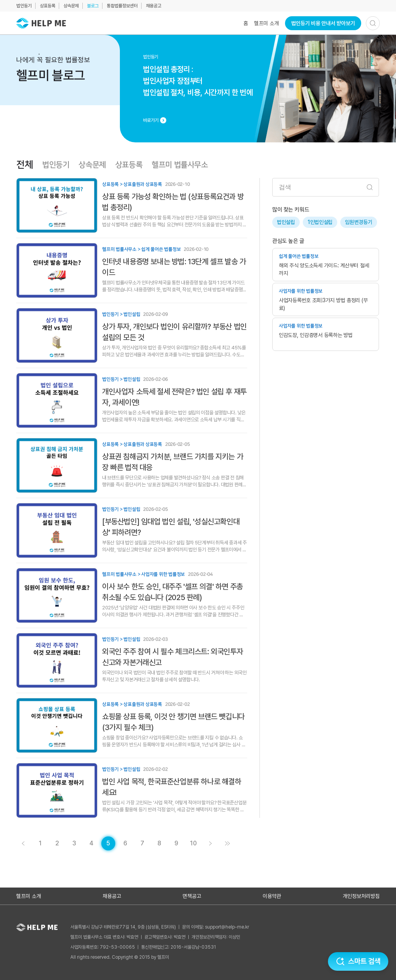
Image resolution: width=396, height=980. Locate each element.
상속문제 (71, 6)
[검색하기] (373, 23)
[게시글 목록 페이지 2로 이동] (57, 843)
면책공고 (192, 896)
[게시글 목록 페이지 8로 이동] (159, 843)
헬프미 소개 (266, 23)
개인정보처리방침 (361, 896)
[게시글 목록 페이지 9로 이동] (176, 843)
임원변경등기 (358, 222)
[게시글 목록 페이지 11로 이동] (227, 843)
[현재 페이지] (108, 843)
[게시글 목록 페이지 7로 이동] (142, 843)
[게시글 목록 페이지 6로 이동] (125, 843)
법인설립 (286, 222)
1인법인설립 (320, 222)
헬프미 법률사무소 (180, 165)
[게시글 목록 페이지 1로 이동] (40, 843)
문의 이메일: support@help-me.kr (216, 927)
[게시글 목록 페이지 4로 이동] (23, 843)
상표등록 (48, 6)
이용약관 (272, 896)
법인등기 (24, 6)
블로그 (93, 6)
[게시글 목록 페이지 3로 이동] (74, 843)
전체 (25, 165)
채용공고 (154, 6)
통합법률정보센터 (122, 6)
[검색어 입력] (326, 187)
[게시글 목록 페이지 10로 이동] (193, 843)
